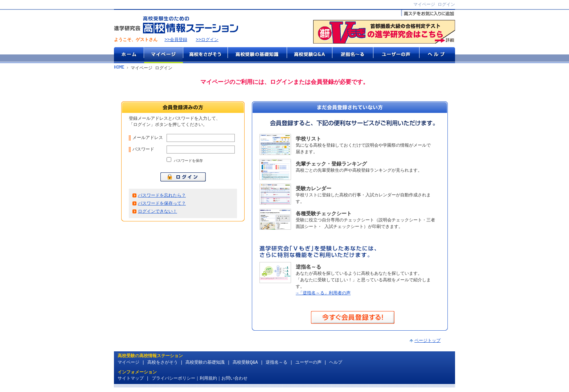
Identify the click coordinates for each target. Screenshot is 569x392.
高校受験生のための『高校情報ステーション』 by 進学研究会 (176, 25)
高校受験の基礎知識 (257, 56)
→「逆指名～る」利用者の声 (323, 294)
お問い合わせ (234, 379)
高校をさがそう (205, 56)
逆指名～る (353, 56)
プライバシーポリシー (173, 379)
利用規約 (208, 379)
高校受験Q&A (309, 56)
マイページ (163, 56)
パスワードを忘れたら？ (162, 198)
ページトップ (427, 342)
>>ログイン (207, 40)
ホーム (129, 56)
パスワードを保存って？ (162, 207)
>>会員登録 (176, 40)
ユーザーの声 (396, 56)
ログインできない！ (157, 215)
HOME (119, 68)
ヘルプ (437, 56)
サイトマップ (131, 379)
